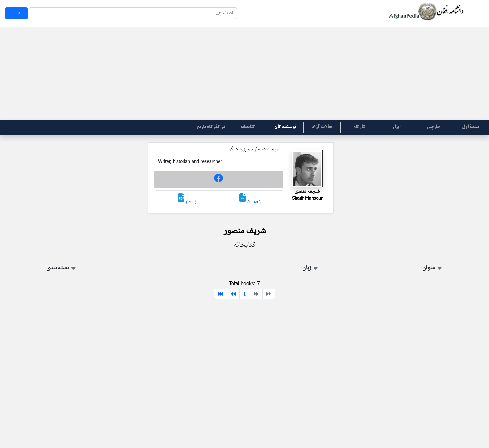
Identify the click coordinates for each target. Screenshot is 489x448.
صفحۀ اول (471, 127)
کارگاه (359, 127)
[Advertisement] (244, 73)
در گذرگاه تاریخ (211, 127)
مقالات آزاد (322, 127)
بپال (16, 13)
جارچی (433, 127)
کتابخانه (248, 127)
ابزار (396, 127)
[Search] (133, 13)
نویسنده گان (285, 127)
